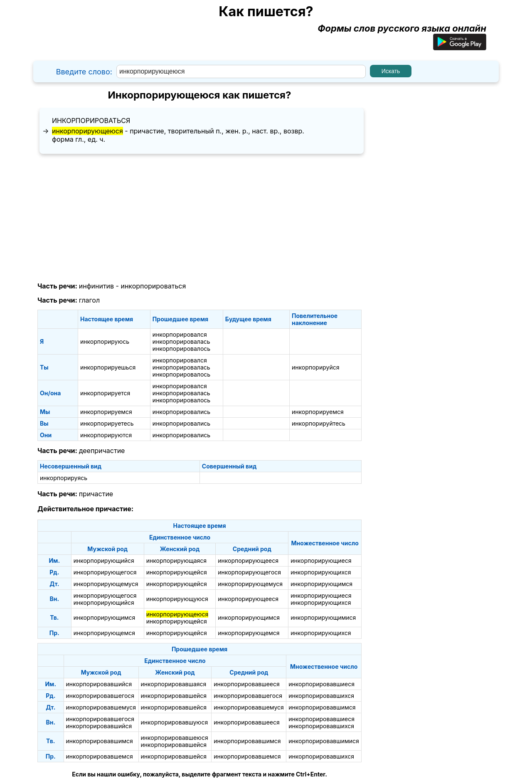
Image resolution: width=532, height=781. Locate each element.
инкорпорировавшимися (324, 741)
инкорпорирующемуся (106, 584)
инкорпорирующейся (177, 572)
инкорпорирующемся (104, 633)
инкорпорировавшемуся (101, 707)
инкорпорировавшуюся (175, 722)
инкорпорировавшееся (246, 684)
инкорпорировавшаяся (174, 684)
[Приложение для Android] (460, 47)
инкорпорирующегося (105, 572)
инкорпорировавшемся (100, 756)
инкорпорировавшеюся (175, 738)
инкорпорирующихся (321, 572)
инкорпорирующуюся (177, 599)
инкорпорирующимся (321, 584)
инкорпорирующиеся (321, 560)
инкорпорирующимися (323, 617)
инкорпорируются (106, 435)
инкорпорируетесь (107, 423)
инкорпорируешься (108, 367)
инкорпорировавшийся (99, 684)
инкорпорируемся (106, 412)
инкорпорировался (180, 334)
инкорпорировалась (181, 341)
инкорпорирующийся (104, 560)
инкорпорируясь (64, 478)
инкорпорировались (181, 412)
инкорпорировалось (181, 349)
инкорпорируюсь (105, 341)
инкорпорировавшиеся (321, 684)
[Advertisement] (199, 218)
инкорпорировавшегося (100, 696)
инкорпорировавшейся (174, 696)
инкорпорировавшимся (322, 707)
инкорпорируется (105, 393)
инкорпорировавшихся (321, 696)
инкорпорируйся (315, 367)
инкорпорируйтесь (319, 423)
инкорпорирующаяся (176, 560)
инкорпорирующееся (248, 560)
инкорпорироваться (91, 121)
